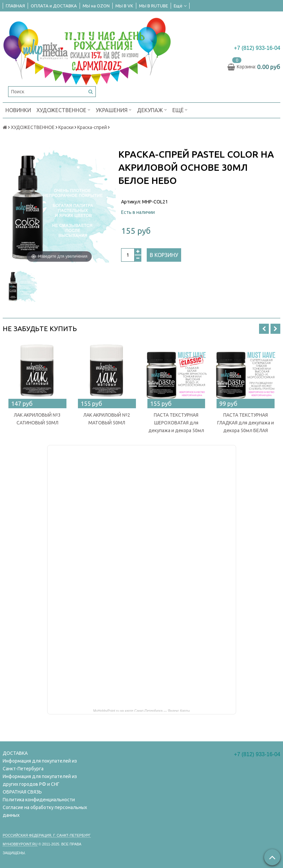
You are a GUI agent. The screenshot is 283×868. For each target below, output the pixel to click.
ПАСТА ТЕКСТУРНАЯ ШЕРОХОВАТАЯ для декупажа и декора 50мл (176, 423)
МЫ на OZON (96, 6)
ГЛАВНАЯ (15, 6)
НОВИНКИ (18, 110)
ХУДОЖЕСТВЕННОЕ (63, 110)
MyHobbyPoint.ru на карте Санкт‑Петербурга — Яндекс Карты (142, 710)
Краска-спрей (92, 127)
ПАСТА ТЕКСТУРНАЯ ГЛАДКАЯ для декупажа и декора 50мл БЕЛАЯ (246, 423)
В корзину (164, 255)
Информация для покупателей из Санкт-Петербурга (40, 765)
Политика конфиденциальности (39, 800)
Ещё (180, 6)
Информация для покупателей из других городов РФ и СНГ (40, 780)
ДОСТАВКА (15, 753)
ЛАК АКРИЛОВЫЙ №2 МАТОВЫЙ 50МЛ (107, 419)
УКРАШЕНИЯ (114, 110)
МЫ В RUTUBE (153, 6)
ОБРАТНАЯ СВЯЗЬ (22, 792)
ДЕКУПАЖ (152, 110)
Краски (66, 127)
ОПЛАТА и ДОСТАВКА (54, 6)
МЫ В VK (124, 6)
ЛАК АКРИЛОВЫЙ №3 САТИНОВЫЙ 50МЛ (37, 419)
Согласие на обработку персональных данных (45, 811)
